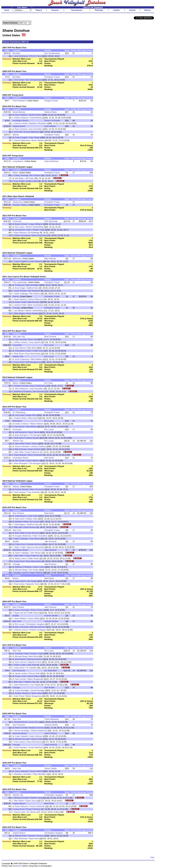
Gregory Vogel (37, 653)
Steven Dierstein (22, 446)
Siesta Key (17, 202)
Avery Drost (19, 362)
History (147, 10)
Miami (15, 173)
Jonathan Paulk (22, 653)
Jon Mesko (19, 311)
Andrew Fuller (20, 305)
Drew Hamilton (21, 748)
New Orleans (18, 513)
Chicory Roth (34, 673)
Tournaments (77, 10)
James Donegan (22, 610)
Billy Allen (18, 527)
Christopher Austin (23, 230)
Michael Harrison (38, 627)
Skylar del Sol (20, 613)
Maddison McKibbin (38, 123)
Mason (16, 383)
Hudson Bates (51, 112)
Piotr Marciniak (51, 221)
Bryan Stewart (38, 140)
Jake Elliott (20, 444)
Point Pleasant (19, 101)
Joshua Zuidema (38, 446)
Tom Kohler (19, 80)
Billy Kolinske (50, 259)
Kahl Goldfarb (21, 115)
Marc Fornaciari (37, 489)
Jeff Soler (30, 178)
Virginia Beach (19, 126)
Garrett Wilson (34, 676)
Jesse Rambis (20, 291)
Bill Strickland (34, 291)
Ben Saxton (35, 175)
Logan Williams (36, 224)
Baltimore (17, 259)
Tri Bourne (19, 285)
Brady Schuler (21, 224)
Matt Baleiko (20, 659)
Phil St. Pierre (35, 56)
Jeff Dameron (21, 432)
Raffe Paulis (33, 558)
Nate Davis (20, 519)
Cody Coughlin (21, 138)
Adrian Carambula (22, 235)
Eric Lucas (49, 345)
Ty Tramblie (31, 668)
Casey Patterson (35, 299)
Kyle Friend (19, 696)
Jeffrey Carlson (21, 342)
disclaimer (17, 866)
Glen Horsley (21, 339)
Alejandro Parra (33, 584)
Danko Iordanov (21, 118)
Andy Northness (51, 161)
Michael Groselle (22, 739)
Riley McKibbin (32, 285)
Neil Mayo (19, 178)
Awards (132, 10)
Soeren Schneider (52, 120)
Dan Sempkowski (52, 53)
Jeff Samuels (39, 391)
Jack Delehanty (21, 56)
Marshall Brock (21, 722)
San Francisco (19, 671)
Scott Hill (18, 132)
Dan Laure (19, 227)
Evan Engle (19, 181)
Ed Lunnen (35, 522)
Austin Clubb (20, 302)
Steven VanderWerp (35, 227)
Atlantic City (18, 356)
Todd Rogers (20, 524)
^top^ (152, 857)
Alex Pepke (34, 138)
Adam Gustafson (40, 536)
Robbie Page (38, 230)
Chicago (16, 308)
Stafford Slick (32, 181)
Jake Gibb (19, 452)
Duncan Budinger (22, 730)
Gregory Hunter (51, 101)
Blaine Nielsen (37, 424)
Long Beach (18, 161)
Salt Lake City (19, 337)
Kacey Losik (20, 676)
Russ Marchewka (33, 354)
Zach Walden (50, 126)
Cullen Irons (38, 351)
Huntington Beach (20, 120)
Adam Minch (20, 581)
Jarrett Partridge (38, 690)
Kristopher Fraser (52, 77)
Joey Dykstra (35, 342)
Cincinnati (17, 221)
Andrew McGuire (34, 544)
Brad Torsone (50, 337)
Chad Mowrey (36, 118)
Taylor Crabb (20, 547)
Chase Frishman (33, 809)
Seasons (55, 10)
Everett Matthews (31, 132)
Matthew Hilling (21, 522)
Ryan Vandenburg (38, 386)
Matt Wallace (37, 359)
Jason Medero (33, 461)
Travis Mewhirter (52, 719)
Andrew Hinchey (21, 386)
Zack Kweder (20, 492)
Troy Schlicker (34, 492)
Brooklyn (16, 53)
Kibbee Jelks (32, 519)
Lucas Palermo (35, 261)
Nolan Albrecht (21, 806)
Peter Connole (21, 728)
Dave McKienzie (21, 685)
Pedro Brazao (20, 455)
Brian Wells (20, 533)
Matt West (32, 348)
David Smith (37, 739)
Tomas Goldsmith (37, 806)
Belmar (16, 135)
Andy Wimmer (33, 533)
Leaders (116, 10)
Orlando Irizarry (21, 630)
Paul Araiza (19, 584)
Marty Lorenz (21, 558)
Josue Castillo (51, 768)
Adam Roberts (34, 449)
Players (39, 10)
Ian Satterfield (50, 671)
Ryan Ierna (34, 839)
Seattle (16, 541)
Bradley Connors (37, 728)
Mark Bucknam (21, 839)
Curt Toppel (35, 685)
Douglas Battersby (23, 536)
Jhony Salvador (22, 771)
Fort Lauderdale (20, 282)
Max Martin (19, 801)
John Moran (35, 539)
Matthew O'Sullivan (23, 391)
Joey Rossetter (36, 389)
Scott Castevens (22, 359)
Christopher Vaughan (35, 624)
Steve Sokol (39, 567)
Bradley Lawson (21, 573)
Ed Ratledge (34, 233)
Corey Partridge (22, 690)
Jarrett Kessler (35, 115)
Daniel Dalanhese (22, 140)
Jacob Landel (21, 673)
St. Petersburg (19, 412)
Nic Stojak (32, 581)
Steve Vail (32, 339)
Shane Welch (36, 771)
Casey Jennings (21, 175)
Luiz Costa (19, 415)
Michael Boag (21, 570)
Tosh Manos (20, 348)
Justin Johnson (36, 736)
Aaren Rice (34, 722)
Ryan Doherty (21, 129)
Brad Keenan (30, 527)
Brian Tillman (32, 444)
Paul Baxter (19, 427)
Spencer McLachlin (35, 547)
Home (7, 10)
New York (17, 530)
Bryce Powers (37, 610)
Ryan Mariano (20, 233)
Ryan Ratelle (32, 313)
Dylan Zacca (31, 801)
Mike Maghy (20, 313)
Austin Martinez (36, 748)
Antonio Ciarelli (21, 123)
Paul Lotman (20, 662)
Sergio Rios (31, 415)
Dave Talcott (34, 432)
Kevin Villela (34, 618)
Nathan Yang (36, 798)
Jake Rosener (50, 541)
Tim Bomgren (36, 435)
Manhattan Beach (20, 550)
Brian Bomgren (21, 435)
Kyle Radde (49, 688)
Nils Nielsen (35, 294)
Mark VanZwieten (36, 305)
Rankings (99, 10)
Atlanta (16, 487)
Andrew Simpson (22, 693)
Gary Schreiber (35, 129)
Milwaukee (17, 421)
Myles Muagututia (35, 679)
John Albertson (21, 389)
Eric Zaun (49, 383)
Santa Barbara (19, 112)
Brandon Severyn (36, 836)
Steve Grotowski (39, 235)
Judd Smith (33, 516)
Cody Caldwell (21, 736)
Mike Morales (34, 302)
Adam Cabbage (21, 294)
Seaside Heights (20, 205)
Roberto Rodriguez (38, 630)
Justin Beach (20, 516)
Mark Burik (19, 354)
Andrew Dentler (32, 438)
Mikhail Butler (21, 836)
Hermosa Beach (20, 733)
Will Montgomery (34, 362)
